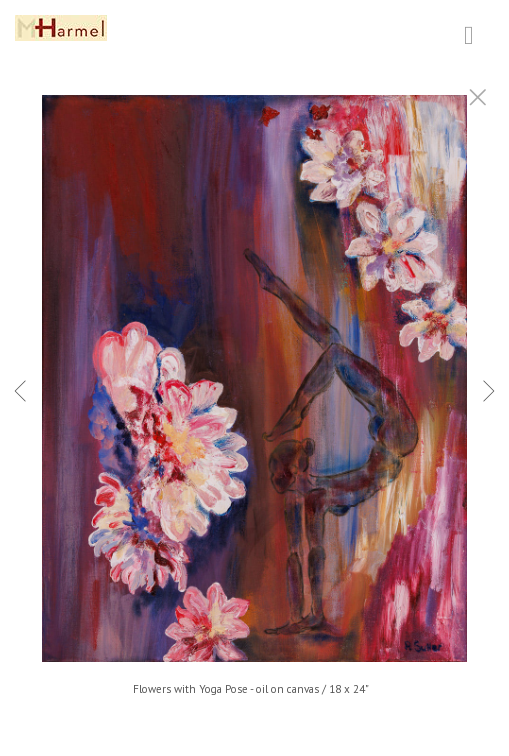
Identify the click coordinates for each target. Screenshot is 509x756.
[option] (254, 403)
